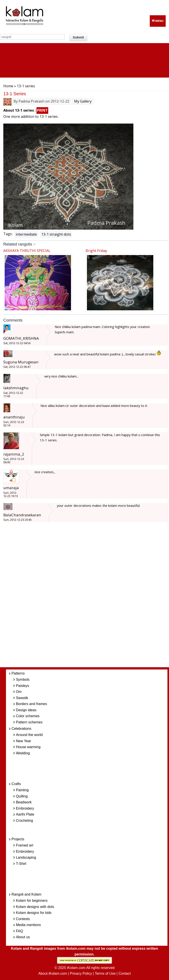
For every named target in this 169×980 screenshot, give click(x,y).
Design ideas (26, 710)
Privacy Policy (81, 973)
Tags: (8, 234)
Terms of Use (105, 973)
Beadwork (24, 802)
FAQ (19, 931)
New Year (24, 741)
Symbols (23, 680)
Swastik (22, 698)
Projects (18, 839)
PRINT (42, 110)
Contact (125, 973)
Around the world (29, 735)
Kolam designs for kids (34, 913)
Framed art (25, 845)
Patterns (18, 673)
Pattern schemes (29, 722)
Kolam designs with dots (35, 907)
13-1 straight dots (56, 234)
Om (19, 692)
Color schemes (28, 716)
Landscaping (26, 857)
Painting (22, 790)
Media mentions (28, 925)
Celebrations (21, 729)
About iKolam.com (53, 973)
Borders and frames (32, 704)
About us (23, 937)
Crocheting (24, 821)
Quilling (22, 796)
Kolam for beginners (32, 901)
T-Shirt (21, 864)
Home (8, 86)
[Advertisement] (91, 597)
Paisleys (23, 686)
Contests (23, 919)
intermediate (26, 234)
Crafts (16, 784)
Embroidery (25, 808)
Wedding (23, 753)
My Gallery (83, 101)
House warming (28, 747)
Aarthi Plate (25, 814)
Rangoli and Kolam (26, 894)
